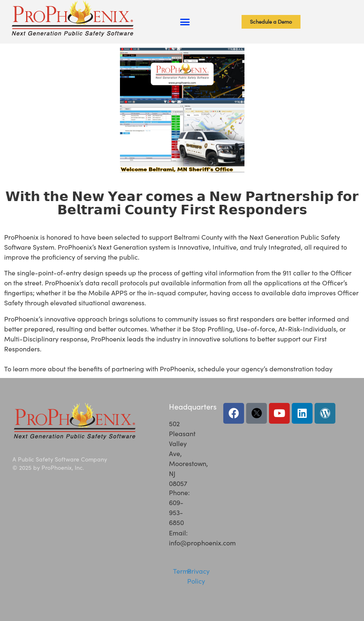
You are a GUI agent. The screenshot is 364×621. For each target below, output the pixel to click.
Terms (182, 571)
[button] (185, 22)
